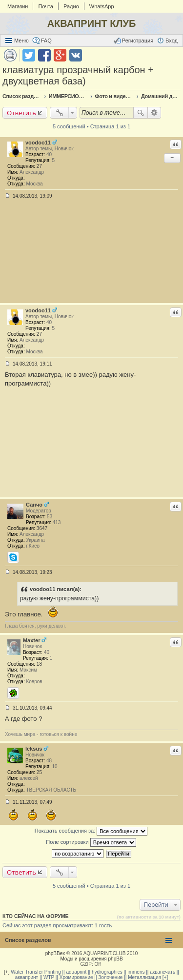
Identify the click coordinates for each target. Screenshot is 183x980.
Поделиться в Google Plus (60, 55)
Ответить (21, 113)
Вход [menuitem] (172, 41)
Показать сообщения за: (91, 831)
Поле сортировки (91, 842)
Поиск (141, 113)
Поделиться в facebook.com (44, 55)
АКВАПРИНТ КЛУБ (92, 23)
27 (39, 166)
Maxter (31, 640)
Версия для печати (10, 55)
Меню (21, 41)
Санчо (34, 505)
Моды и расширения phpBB (91, 959)
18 (39, 664)
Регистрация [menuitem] (138, 41)
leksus (34, 749)
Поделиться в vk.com (76, 55)
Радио (71, 6)
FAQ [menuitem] (46, 41)
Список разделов (28, 940)
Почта (46, 6)
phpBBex (55, 953)
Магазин (18, 6)
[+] (7, 972)
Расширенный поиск (154, 113)
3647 (42, 528)
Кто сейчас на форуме (36, 916)
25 (39, 772)
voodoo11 (38, 143)
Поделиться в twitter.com (29, 55)
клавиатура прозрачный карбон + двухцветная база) (78, 75)
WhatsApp (102, 6)
